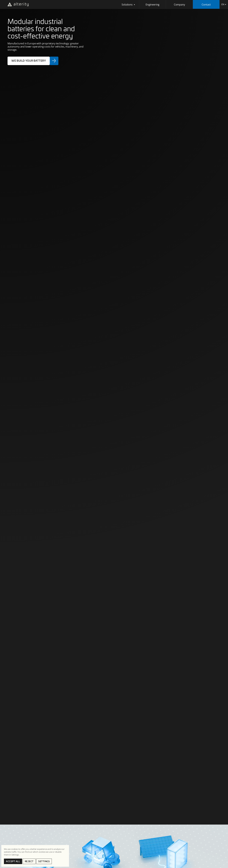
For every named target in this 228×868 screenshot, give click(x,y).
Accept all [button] (13, 861)
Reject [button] (29, 861)
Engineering (153, 5)
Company (179, 5)
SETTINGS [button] (44, 861)
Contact (206, 5)
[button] (128, 4)
